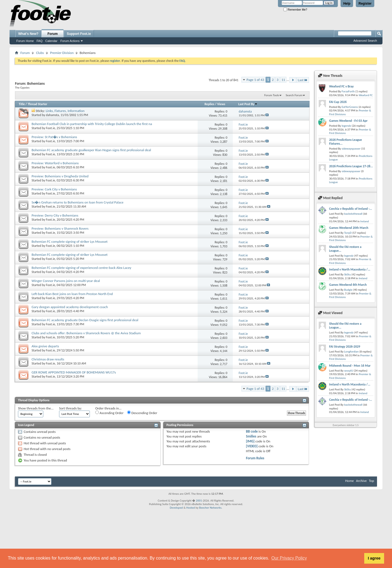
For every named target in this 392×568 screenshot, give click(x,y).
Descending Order (142, 413)
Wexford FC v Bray (341, 86)
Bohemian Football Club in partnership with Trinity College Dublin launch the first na (92, 124)
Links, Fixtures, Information (65, 111)
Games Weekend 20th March (349, 228)
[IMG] (250, 441)
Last (303, 80)
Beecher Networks (210, 508)
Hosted (191, 508)
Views (221, 104)
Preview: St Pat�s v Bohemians (54, 137)
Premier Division (62, 53)
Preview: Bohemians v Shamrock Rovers (60, 228)
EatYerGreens (350, 107)
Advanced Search (365, 41)
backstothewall (353, 214)
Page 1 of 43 (255, 80)
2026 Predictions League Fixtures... (346, 142)
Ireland (364, 221)
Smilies (251, 436)
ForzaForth (348, 91)
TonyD (348, 233)
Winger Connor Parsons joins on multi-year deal (66, 281)
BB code (252, 431)
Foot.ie (51, 128)
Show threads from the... (36, 408)
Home (350, 481)
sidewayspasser (351, 149)
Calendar (51, 41)
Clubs (40, 53)
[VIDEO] (252, 446)
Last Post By (248, 104)
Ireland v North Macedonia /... (350, 269)
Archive (361, 481)
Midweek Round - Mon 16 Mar (350, 366)
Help (347, 4)
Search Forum (294, 95)
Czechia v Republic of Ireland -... (350, 209)
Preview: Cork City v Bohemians (54, 189)
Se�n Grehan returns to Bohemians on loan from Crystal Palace (77, 202)
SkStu (347, 274)
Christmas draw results (48, 359)
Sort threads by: (71, 408)
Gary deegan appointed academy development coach (70, 307)
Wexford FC (366, 95)
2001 (199, 501)
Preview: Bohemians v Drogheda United (60, 176)
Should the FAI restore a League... (345, 249)
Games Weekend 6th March (348, 285)
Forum (53, 34)
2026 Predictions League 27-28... (351, 166)
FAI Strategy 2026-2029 (345, 347)
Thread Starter (38, 104)
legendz (346, 126)
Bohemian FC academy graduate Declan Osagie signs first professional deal (85, 320)
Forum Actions (70, 41)
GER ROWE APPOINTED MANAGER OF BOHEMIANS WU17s (74, 372)
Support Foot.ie (79, 34)
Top (371, 481)
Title (22, 104)
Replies (209, 104)
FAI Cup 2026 (338, 102)
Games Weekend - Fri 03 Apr (348, 121)
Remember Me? (295, 10)
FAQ (39, 41)
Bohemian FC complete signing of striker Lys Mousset (70, 242)
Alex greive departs (45, 346)
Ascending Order (109, 413)
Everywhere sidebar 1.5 (346, 425)
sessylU (349, 371)
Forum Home (25, 41)
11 (283, 80)
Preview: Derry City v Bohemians (55, 215)
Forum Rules (255, 458)
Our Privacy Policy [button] (289, 558)
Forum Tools (272, 95)
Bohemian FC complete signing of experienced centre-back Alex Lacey (81, 268)
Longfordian (351, 352)
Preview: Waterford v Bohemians (55, 163)
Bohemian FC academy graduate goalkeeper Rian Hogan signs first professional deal (91, 150)
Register (365, 4)
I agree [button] (374, 558)
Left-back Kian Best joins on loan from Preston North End (72, 294)
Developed (176, 508)
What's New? (28, 34)
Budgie (348, 290)
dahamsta (53, 115)
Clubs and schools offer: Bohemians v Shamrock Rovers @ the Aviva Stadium (86, 333)
